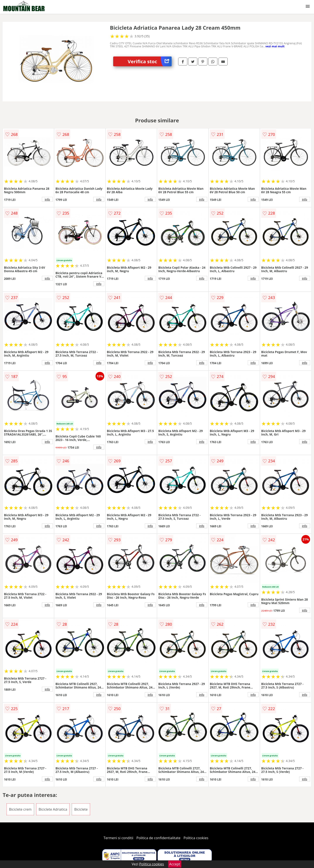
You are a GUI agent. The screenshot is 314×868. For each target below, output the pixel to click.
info (47, 199)
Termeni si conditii (119, 838)
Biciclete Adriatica (53, 809)
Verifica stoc (150, 61)
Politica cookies (196, 838)
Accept (175, 864)
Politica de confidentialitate (159, 838)
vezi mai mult (275, 46)
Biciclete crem (20, 809)
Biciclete (81, 809)
